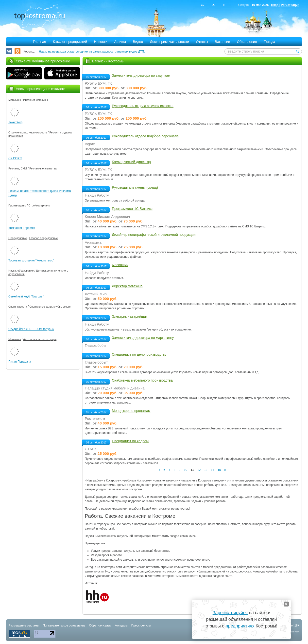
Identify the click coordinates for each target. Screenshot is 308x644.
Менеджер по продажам (131, 411)
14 (213, 470)
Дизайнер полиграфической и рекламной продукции (154, 235)
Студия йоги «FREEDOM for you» (31, 329)
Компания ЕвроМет (22, 228)
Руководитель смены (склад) (135, 187)
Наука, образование (21, 271)
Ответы (202, 42)
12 (199, 470)
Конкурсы (121, 626)
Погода (270, 42)
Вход (275, 5)
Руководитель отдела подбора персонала (145, 136)
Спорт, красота (18, 307)
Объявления (247, 42)
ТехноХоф (15, 122)
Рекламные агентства (43, 168)
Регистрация (290, 5)
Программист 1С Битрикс (132, 209)
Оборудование (18, 238)
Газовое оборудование (44, 238)
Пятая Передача (20, 362)
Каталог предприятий (70, 42)
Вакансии (222, 42)
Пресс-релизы (141, 626)
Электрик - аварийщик (130, 316)
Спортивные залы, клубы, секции (50, 307)
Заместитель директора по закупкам (141, 75)
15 (219, 470)
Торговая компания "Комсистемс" (31, 260)
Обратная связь (100, 626)
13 (206, 470)
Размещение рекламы (24, 626)
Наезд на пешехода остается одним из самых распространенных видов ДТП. (92, 52)
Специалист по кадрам (130, 441)
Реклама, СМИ (18, 168)
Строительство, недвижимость (28, 132)
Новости (101, 42)
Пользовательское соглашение (64, 626)
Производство (17, 205)
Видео (138, 42)
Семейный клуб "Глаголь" (26, 296)
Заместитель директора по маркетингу (143, 338)
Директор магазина (127, 286)
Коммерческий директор (131, 162)
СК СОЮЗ (15, 158)
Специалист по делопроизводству (139, 354)
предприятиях (240, 626)
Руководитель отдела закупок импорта (143, 106)
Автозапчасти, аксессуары (40, 339)
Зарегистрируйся (230, 613)
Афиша (120, 42)
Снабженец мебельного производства (142, 380)
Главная (39, 42)
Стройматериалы (40, 205)
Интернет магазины (35, 100)
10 (185, 470)
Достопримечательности (169, 42)
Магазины (15, 100)
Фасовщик (120, 265)
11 (192, 470)
